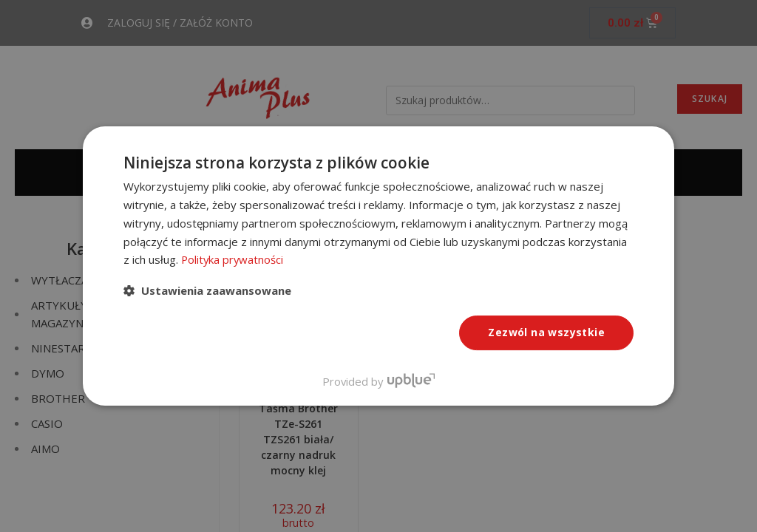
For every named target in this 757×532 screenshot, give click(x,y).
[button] (207, 290)
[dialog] (378, 266)
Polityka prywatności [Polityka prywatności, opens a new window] (233, 259)
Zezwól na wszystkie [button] (546, 332)
